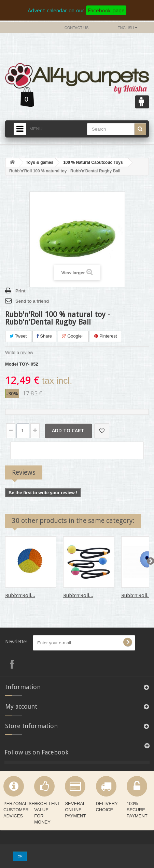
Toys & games (40, 162)
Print (20, 291)
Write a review (19, 352)
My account (21, 706)
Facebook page (106, 10)
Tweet (18, 336)
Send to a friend (32, 301)
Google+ (73, 336)
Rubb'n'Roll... (20, 595)
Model (12, 364)
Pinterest (106, 336)
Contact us (77, 28)
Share (44, 336)
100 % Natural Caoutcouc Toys (93, 162)
